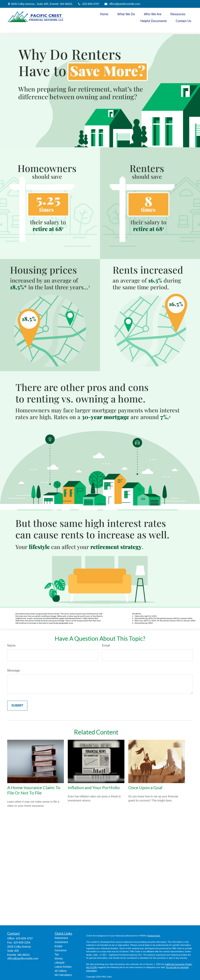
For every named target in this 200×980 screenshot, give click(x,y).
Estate (59, 946)
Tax (57, 954)
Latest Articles (63, 967)
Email (106, 645)
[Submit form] (17, 706)
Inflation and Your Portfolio (94, 787)
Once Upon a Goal (145, 787)
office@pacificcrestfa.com (122, 4)
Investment (61, 942)
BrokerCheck (154, 936)
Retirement (61, 938)
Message (14, 670)
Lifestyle (60, 963)
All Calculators (63, 975)
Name (11, 645)
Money (59, 959)
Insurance (61, 950)
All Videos (61, 971)
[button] (104, 14)
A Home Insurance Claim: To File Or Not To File (34, 790)
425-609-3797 (88, 4)
